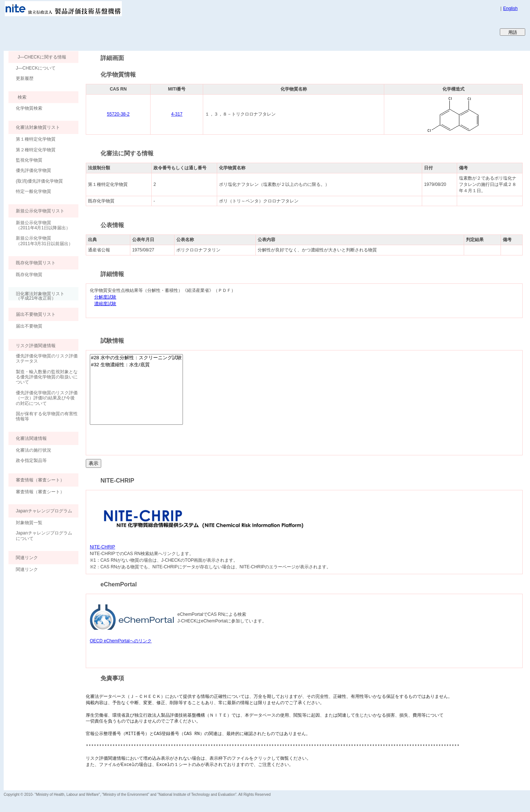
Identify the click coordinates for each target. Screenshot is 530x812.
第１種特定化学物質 (36, 139)
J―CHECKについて (36, 68)
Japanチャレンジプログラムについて (44, 536)
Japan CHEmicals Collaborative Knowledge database (93, 32)
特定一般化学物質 (33, 191)
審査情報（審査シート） (40, 492)
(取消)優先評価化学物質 (39, 181)
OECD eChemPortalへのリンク (121, 641)
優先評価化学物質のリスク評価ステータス (47, 359)
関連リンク (27, 569)
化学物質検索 (29, 108)
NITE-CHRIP (103, 547)
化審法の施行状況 (33, 450)
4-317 (177, 114)
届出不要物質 (29, 326)
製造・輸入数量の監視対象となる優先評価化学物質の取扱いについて (47, 377)
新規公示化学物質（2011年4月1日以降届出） (43, 225)
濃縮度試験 (105, 304)
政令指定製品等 (31, 460)
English (510, 8)
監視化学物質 (29, 160)
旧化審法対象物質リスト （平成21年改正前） (36, 296)
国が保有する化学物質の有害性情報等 (47, 416)
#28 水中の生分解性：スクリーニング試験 (136, 358)
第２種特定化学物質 (36, 150)
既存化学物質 (29, 275)
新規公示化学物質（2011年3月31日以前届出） (44, 241)
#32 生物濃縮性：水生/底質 (136, 365)
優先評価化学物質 (33, 170)
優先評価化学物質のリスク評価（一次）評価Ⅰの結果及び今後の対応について (47, 398)
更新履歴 (25, 78)
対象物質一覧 (29, 523)
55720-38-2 (118, 114)
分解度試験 (105, 297)
